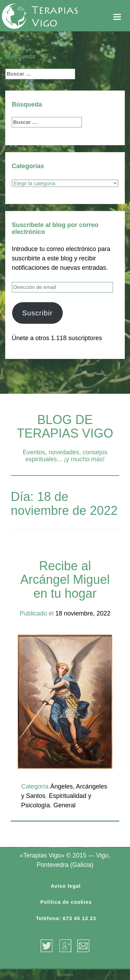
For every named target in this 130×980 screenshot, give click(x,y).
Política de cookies (66, 902)
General (64, 805)
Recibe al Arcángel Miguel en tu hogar (65, 580)
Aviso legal (66, 886)
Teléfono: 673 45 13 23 (66, 918)
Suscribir (37, 313)
